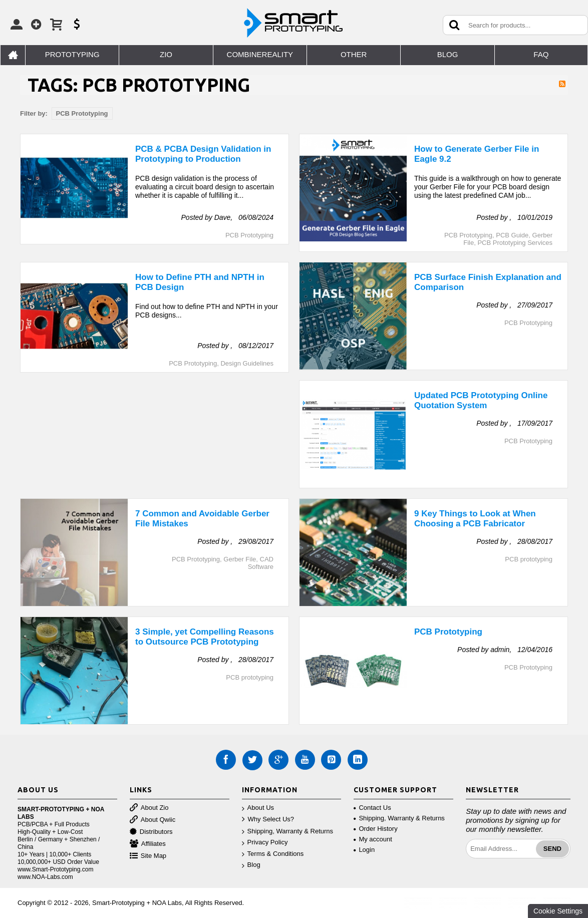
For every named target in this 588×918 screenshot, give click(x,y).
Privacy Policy (265, 843)
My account (373, 839)
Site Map (148, 856)
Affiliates (148, 844)
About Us (258, 808)
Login (364, 850)
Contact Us (372, 808)
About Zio (149, 808)
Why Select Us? (268, 820)
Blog (251, 865)
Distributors (151, 832)
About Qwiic (153, 820)
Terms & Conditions (273, 854)
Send (552, 849)
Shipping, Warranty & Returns (287, 832)
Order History (375, 829)
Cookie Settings (558, 911)
